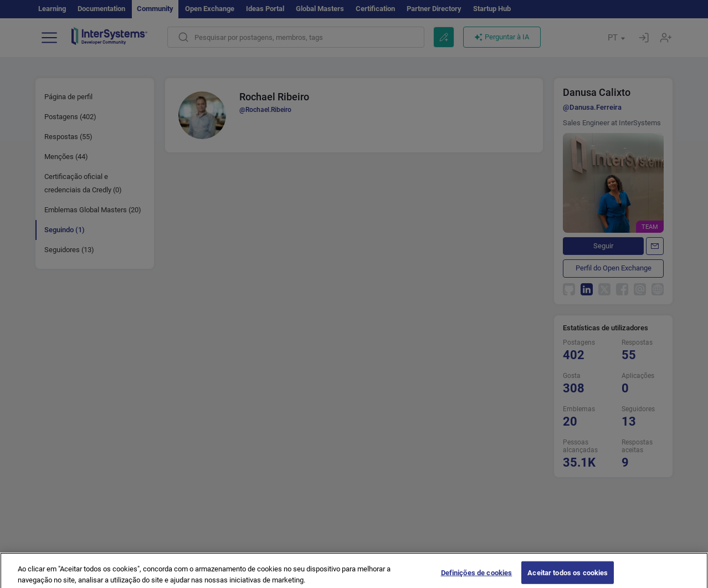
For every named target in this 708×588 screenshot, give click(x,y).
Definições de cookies (477, 577)
